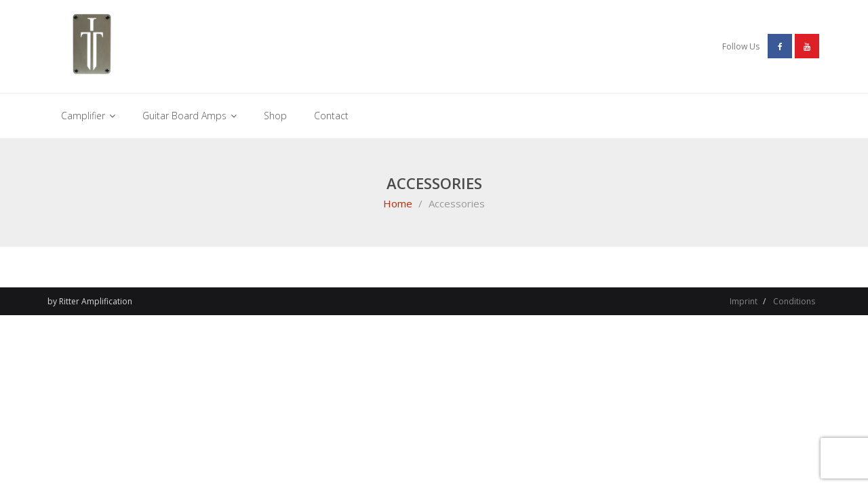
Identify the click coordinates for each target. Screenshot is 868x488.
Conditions (794, 301)
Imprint (744, 301)
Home (398, 203)
